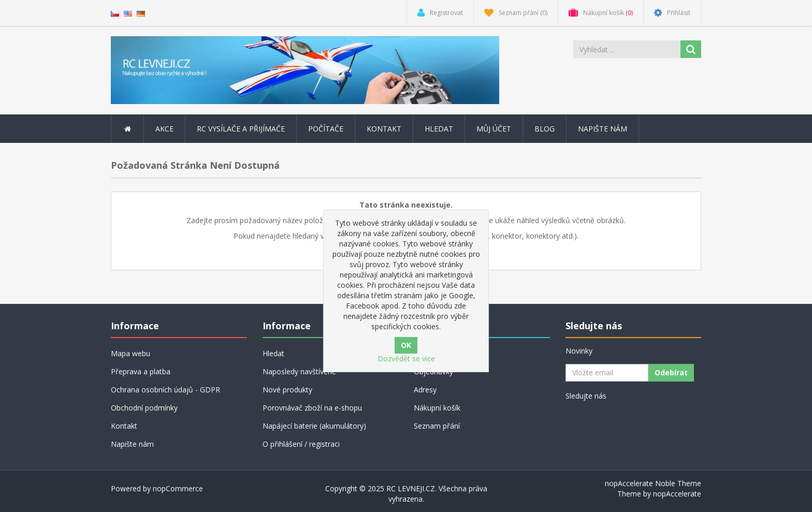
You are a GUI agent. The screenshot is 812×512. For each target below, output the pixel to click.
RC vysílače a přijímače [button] (241, 129)
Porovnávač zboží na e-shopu (312, 408)
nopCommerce (178, 488)
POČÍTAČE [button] (326, 129)
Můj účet (494, 129)
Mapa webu (130, 353)
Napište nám (603, 129)
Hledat (439, 129)
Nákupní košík (437, 408)
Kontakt (384, 129)
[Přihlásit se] (607, 373)
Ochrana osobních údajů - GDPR (165, 390)
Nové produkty (287, 390)
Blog (545, 129)
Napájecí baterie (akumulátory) (314, 426)
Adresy (425, 390)
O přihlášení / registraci (301, 444)
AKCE (164, 129)
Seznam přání (437, 426)
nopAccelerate (677, 494)
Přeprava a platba (141, 371)
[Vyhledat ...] (628, 49)
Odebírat (671, 372)
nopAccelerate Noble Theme (653, 483)
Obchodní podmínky (144, 408)
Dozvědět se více (406, 359)
